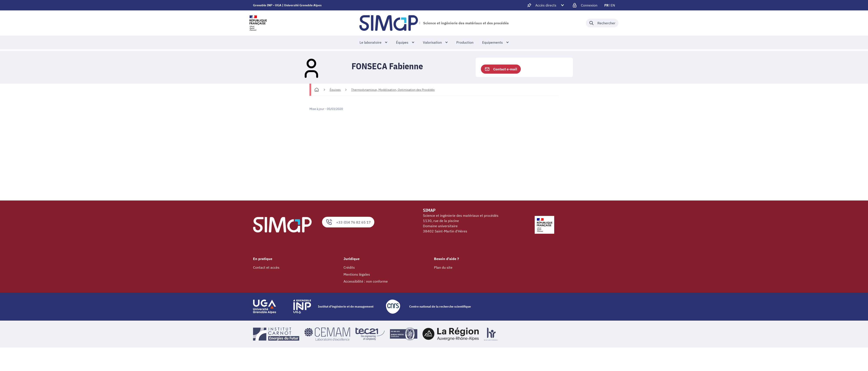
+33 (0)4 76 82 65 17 (348, 222)
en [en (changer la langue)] (613, 5)
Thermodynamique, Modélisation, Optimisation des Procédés (393, 90)
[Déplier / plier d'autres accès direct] (546, 5)
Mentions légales (357, 274)
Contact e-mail (501, 69)
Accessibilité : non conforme (366, 281)
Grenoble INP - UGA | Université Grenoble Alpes (287, 5)
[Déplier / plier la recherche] (602, 23)
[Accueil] (317, 90)
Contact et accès (266, 267)
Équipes (335, 90)
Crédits (349, 267)
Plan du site (443, 267)
